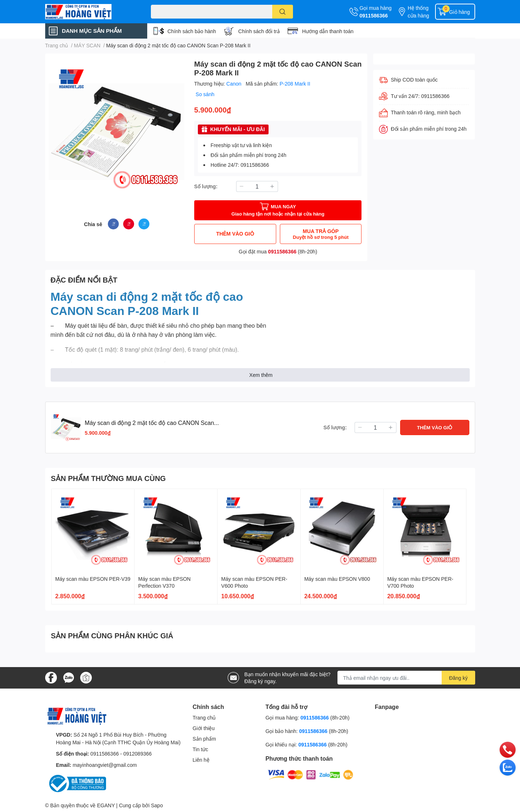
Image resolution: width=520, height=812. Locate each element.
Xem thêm (261, 375)
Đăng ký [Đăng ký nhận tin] (458, 678)
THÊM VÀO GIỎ (235, 234)
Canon (234, 84)
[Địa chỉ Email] (406, 678)
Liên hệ (201, 760)
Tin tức (201, 749)
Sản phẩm (204, 739)
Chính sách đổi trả (259, 31)
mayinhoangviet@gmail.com (105, 765)
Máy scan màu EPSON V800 (337, 579)
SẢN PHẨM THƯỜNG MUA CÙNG (108, 478)
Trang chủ (204, 718)
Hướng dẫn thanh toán (328, 31)
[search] (283, 12)
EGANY (106, 805)
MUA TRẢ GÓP (321, 234)
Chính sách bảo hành (192, 31)
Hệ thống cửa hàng (419, 12)
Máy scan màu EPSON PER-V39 (93, 579)
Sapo (157, 805)
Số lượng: (206, 186)
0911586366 (374, 15)
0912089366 (137, 754)
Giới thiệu (204, 728)
